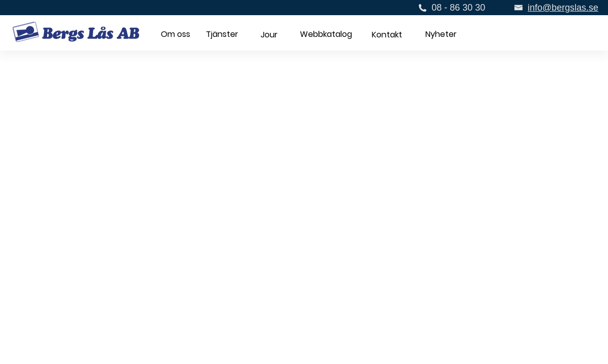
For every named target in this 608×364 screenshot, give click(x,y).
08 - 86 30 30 (458, 8)
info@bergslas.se (563, 8)
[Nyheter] (441, 35)
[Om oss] (176, 35)
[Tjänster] (222, 35)
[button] (269, 35)
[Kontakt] (387, 35)
